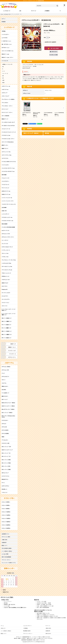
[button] (60, 11)
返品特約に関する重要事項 (50, 42)
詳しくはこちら (12, 605)
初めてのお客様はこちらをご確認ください (17, 608)
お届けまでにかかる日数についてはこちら (43, 610)
